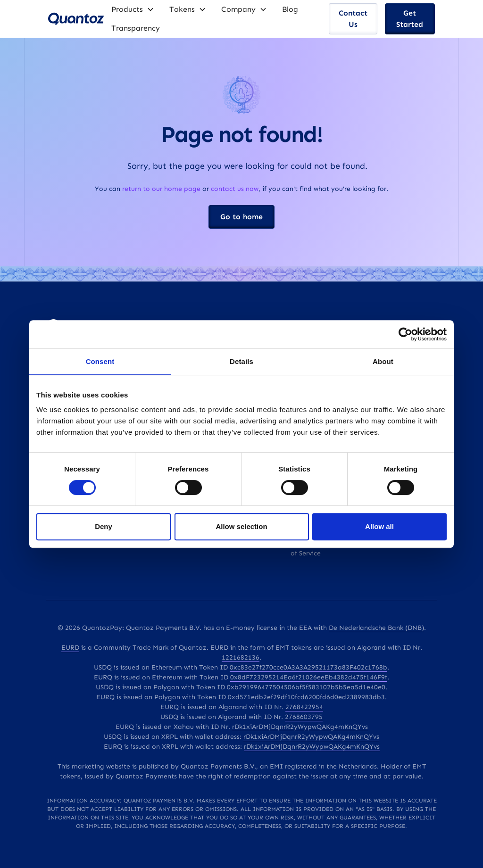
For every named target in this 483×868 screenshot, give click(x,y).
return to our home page (161, 189)
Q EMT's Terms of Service (313, 548)
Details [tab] (241, 361)
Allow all (379, 526)
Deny (104, 526)
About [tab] (383, 361)
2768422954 (304, 707)
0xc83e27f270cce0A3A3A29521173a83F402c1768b (308, 667)
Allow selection (241, 526)
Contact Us (353, 19)
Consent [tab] (100, 361)
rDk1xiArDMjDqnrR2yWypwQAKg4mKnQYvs (300, 727)
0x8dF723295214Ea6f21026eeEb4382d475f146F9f (309, 677)
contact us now (235, 189)
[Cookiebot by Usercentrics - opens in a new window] (405, 334)
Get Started (410, 19)
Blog (290, 9)
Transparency (136, 28)
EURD (70, 648)
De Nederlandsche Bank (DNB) (376, 628)
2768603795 (304, 717)
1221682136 (241, 657)
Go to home (241, 217)
